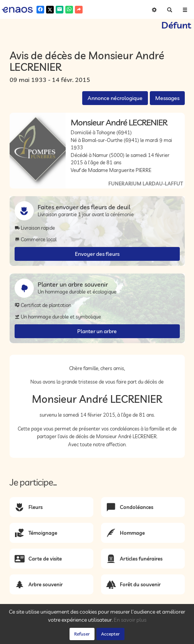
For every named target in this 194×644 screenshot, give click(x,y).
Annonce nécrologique (115, 98)
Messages (167, 98)
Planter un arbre (97, 331)
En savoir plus (130, 620)
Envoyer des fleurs (97, 254)
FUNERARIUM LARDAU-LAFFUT (146, 184)
